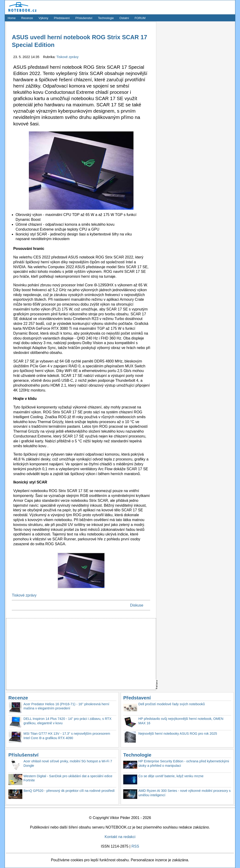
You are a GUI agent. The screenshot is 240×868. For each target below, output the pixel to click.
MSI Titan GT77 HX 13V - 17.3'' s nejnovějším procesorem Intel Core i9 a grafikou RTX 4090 (67, 736)
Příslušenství (84, 18)
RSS (135, 846)
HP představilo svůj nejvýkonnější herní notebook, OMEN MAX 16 (181, 721)
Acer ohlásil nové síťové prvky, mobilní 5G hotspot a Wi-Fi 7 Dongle (68, 763)
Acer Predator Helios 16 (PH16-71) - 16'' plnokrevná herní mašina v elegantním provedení (66, 706)
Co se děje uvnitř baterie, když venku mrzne (171, 776)
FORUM (140, 18)
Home (12, 18)
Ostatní (124, 18)
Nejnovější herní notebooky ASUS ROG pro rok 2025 (178, 734)
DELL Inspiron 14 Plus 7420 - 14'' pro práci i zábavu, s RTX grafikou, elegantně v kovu (67, 721)
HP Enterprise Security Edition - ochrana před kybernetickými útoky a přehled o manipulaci (184, 763)
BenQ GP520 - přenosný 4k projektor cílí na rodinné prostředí (69, 791)
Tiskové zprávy (67, 57)
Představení (62, 18)
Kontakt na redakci (120, 837)
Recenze (27, 18)
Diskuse (137, 605)
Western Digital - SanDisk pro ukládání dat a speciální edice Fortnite (68, 778)
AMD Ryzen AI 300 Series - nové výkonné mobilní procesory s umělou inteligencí (185, 793)
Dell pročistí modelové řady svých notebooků (172, 704)
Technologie (106, 18)
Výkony (43, 18)
